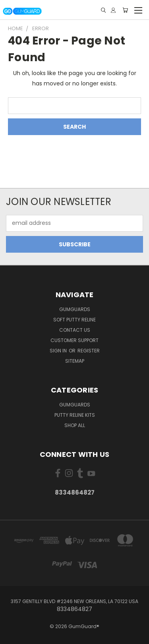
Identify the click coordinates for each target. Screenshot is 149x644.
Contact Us (75, 330)
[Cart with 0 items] (125, 10)
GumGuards (75, 309)
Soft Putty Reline (74, 320)
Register (89, 351)
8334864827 (75, 492)
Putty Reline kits (75, 415)
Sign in (59, 351)
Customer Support (74, 340)
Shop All (75, 425)
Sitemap (75, 361)
